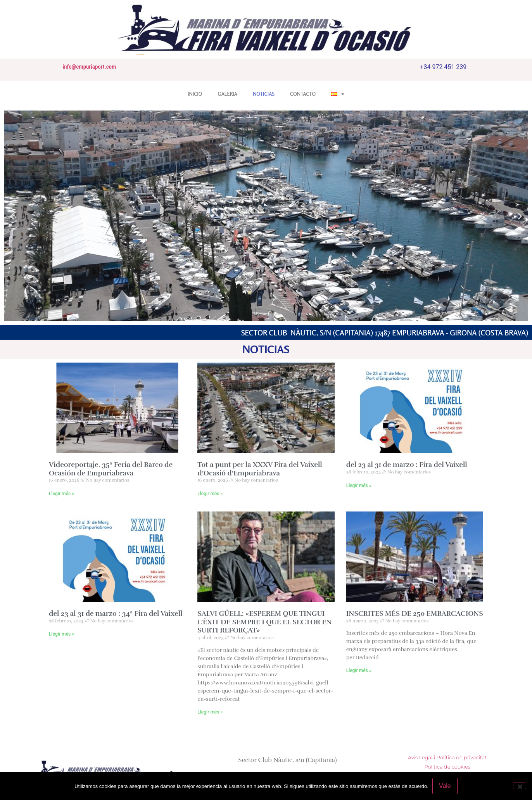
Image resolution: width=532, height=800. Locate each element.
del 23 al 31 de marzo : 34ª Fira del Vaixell (116, 613)
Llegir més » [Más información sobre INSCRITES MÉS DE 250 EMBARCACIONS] (359, 670)
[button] (12, 216)
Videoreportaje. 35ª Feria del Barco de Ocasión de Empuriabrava (111, 469)
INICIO (195, 94)
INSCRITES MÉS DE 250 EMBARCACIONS (415, 613)
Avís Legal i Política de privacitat (447, 757)
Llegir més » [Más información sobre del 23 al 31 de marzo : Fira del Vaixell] (359, 486)
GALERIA (227, 94)
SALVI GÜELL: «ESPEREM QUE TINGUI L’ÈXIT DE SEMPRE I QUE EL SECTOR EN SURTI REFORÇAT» (264, 622)
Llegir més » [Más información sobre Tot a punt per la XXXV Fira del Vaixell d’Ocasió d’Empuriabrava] (210, 494)
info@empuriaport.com (89, 67)
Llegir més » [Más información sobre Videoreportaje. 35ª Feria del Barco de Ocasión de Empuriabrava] (61, 494)
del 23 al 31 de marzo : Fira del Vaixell (407, 465)
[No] (520, 786)
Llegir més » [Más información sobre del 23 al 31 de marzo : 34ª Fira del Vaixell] (61, 634)
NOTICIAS (264, 94)
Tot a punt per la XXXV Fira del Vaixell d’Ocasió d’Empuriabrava (260, 469)
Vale (445, 786)
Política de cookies (447, 767)
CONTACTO (303, 94)
